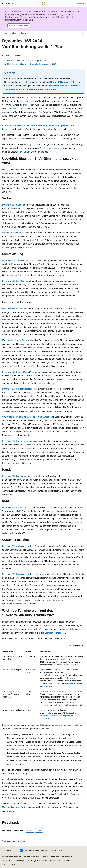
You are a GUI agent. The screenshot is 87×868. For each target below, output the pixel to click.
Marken (67, 860)
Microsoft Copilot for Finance (16, 340)
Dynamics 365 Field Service (15, 281)
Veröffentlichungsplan (49, 148)
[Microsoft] (44, 4)
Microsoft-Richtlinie (54, 633)
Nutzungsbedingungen (37, 860)
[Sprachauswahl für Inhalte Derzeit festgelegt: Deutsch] (8, 850)
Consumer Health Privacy (13, 860)
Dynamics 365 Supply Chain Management (22, 372)
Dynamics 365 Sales (12, 205)
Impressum (54, 860)
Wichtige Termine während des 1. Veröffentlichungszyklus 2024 (30, 64)
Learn (5, 33)
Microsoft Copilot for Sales (14, 233)
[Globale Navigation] (3, 4)
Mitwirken (55, 857)
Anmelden (81, 3)
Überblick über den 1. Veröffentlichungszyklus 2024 (25, 61)
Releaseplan (18, 139)
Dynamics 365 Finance (13, 309)
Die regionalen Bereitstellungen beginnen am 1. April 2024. (58, 716)
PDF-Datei (57, 109)
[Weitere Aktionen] (83, 33)
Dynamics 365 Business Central (17, 507)
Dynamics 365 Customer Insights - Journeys (23, 574)
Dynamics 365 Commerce (14, 476)
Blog (44, 857)
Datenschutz (67, 857)
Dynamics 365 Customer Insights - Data (21, 546)
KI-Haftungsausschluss (12, 857)
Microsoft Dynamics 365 (62, 82)
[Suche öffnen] (73, 4)
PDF (56, 139)
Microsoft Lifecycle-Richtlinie (20, 20)
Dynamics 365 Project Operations (18, 389)
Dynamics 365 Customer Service (17, 260)
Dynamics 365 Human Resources (18, 441)
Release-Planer (17, 109)
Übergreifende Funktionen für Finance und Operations (27, 417)
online (26, 105)
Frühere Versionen (18, 33)
